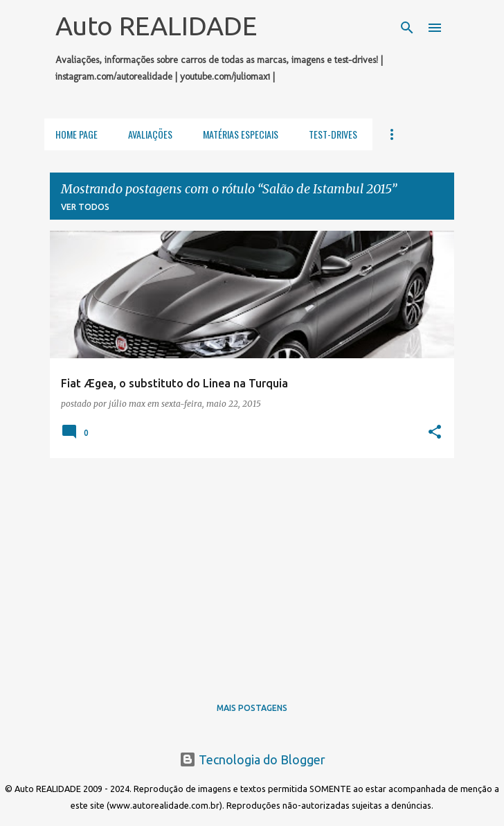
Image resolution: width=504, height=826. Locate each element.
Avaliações (150, 134)
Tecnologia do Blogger (252, 759)
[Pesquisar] (407, 28)
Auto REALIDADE (156, 26)
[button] (435, 432)
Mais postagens (252, 708)
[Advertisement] (252, 566)
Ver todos (85, 207)
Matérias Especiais (241, 134)
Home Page (76, 134)
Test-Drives (333, 134)
